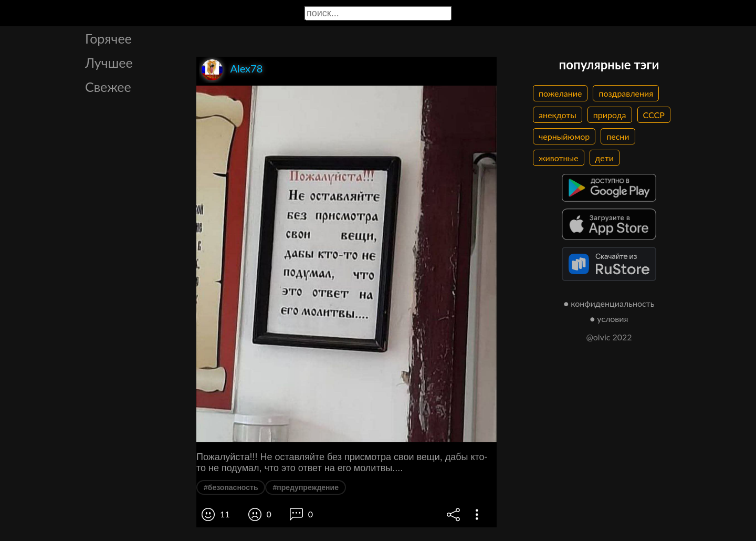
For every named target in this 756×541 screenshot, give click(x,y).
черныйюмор (564, 136)
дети (605, 158)
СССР (654, 115)
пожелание (560, 93)
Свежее (108, 87)
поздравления (626, 93)
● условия (609, 319)
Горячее (108, 38)
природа (610, 115)
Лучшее (109, 63)
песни (618, 136)
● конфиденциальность (609, 303)
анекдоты (558, 115)
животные (559, 158)
